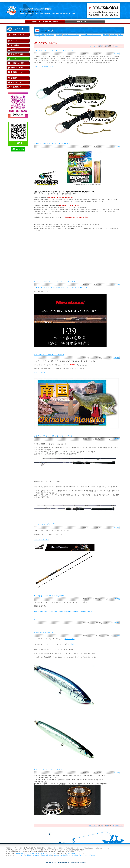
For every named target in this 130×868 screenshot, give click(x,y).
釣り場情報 (28, 855)
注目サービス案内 (89, 855)
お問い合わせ (66, 855)
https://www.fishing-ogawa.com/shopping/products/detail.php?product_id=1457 (64, 611)
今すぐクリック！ (41, 372)
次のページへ (119, 46)
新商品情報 (50, 35)
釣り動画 (36, 855)
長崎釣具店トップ (22, 853)
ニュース (19, 855)
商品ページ (75, 644)
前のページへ (93, 46)
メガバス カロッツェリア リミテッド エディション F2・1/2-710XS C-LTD (61, 288)
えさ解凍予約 (77, 855)
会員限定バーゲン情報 (71, 35)
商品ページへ (69, 639)
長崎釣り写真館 (46, 855)
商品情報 (106, 35)
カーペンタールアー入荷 (44, 632)
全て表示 (114, 35)
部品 (36, 620)
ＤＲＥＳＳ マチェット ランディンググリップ (54, 50)
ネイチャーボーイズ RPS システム (48, 769)
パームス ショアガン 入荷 (44, 524)
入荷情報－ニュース (75, 853)
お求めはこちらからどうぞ (44, 66)
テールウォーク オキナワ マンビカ (49, 355)
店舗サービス (35, 853)
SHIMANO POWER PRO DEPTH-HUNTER (52, 143)
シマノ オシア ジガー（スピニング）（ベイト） (53, 436)
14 (107, 46)
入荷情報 (59, 35)
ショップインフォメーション (91, 35)
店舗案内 (56, 855)
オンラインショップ (48, 853)
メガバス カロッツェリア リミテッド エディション (54, 281)
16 (113, 46)
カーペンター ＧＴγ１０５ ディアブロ (49, 596)
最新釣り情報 (40, 35)
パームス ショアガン (42, 540)
